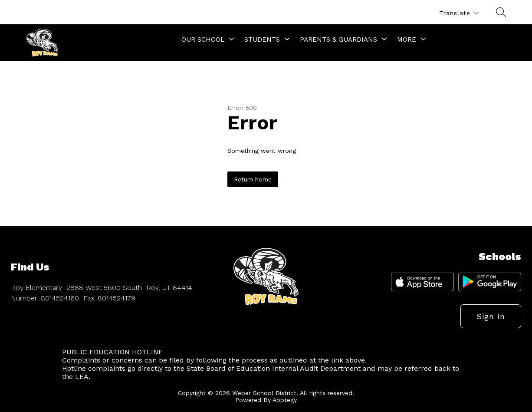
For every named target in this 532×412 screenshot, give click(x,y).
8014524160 (60, 298)
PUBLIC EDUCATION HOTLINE (112, 352)
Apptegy (285, 400)
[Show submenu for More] (407, 40)
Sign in (491, 316)
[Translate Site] (459, 13)
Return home (253, 179)
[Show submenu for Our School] (203, 40)
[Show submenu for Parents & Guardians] (338, 40)
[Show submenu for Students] (262, 40)
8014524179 (117, 298)
